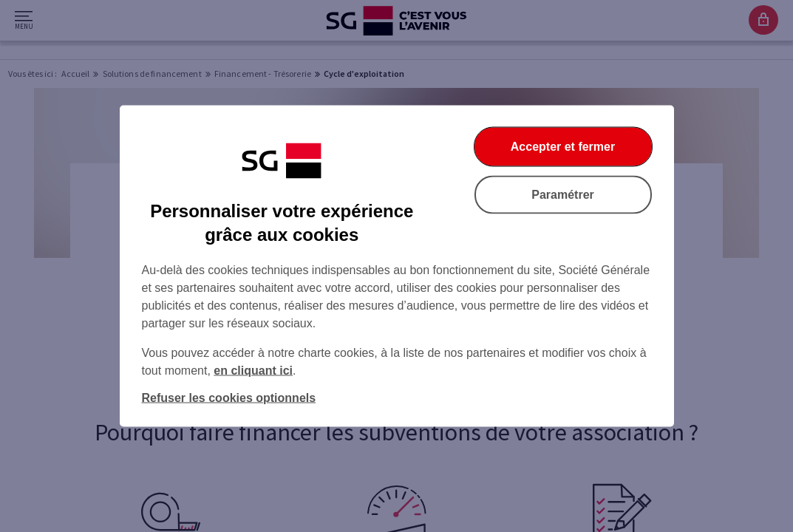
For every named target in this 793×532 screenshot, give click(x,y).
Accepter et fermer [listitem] (563, 147)
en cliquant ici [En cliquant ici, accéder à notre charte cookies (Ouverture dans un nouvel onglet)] (253, 371)
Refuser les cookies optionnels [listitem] (229, 398)
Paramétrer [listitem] (563, 195)
